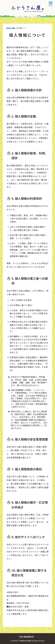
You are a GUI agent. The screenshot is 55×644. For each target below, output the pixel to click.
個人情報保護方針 (27, 637)
